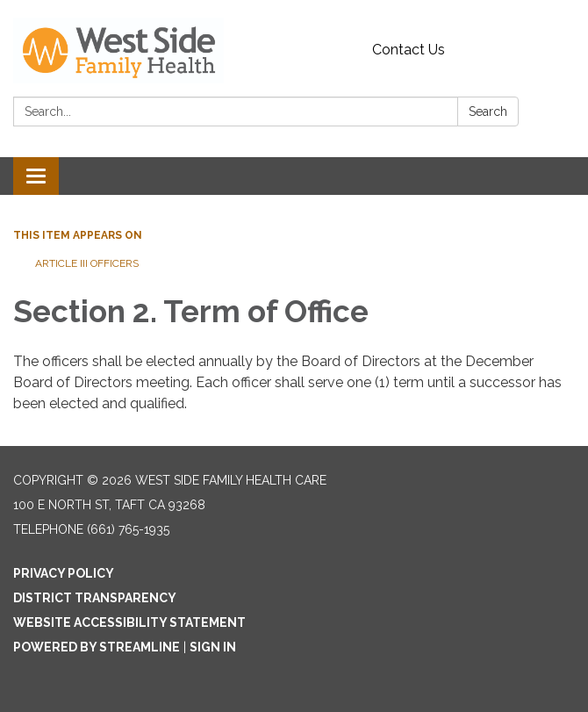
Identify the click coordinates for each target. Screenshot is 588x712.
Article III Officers (88, 263)
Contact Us (409, 50)
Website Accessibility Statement (129, 622)
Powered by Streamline (97, 647)
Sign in (213, 647)
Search (488, 111)
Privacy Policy (64, 573)
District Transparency (95, 598)
